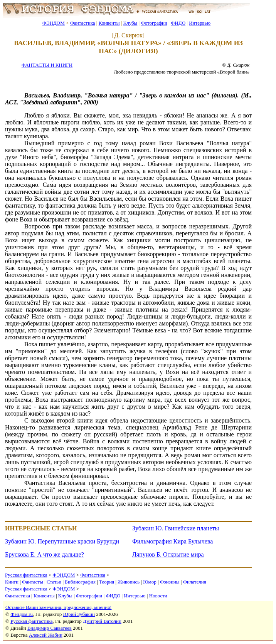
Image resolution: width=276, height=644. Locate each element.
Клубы (130, 23)
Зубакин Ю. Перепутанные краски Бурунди (62, 541)
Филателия (195, 582)
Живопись (129, 582)
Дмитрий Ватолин (102, 621)
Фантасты (33, 582)
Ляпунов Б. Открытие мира (168, 554)
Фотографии (154, 23)
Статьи (54, 582)
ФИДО (178, 23)
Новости (158, 596)
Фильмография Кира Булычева (172, 541)
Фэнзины (170, 582)
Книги (12, 582)
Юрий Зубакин (79, 614)
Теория (107, 582)
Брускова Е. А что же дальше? (45, 554)
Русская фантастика (26, 575)
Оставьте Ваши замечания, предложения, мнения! (58, 607)
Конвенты (109, 23)
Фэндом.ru (22, 614)
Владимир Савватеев (50, 628)
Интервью (200, 23)
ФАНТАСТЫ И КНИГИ (47, 65)
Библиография (80, 582)
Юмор (150, 582)
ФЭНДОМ (54, 23)
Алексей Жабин (46, 635)
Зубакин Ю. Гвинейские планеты (176, 528)
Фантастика (83, 23)
